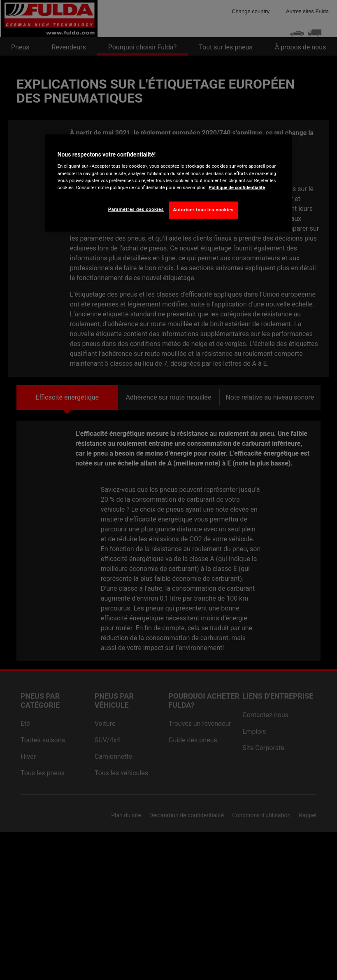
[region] (169, 183)
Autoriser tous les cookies (203, 210)
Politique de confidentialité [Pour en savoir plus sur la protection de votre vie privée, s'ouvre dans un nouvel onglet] (237, 187)
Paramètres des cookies (136, 209)
